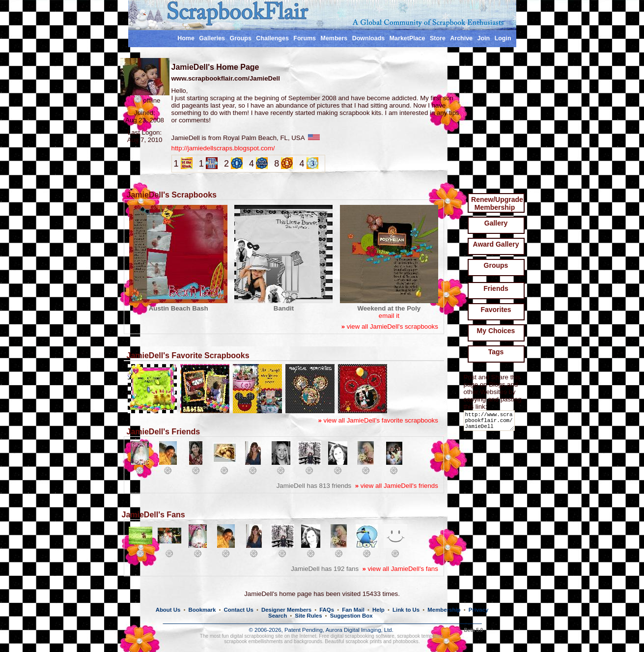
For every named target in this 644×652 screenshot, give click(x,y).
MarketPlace (407, 38)
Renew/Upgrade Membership (497, 203)
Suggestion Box (351, 616)
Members (334, 38)
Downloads (369, 38)
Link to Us (406, 610)
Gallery (496, 223)
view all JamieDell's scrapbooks (390, 326)
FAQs (327, 610)
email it (389, 316)
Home (186, 38)
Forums (305, 38)
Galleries (212, 38)
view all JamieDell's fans (400, 569)
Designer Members (286, 610)
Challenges (272, 38)
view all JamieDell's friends (397, 486)
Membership (444, 610)
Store (438, 38)
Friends (496, 288)
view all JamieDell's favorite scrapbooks (378, 420)
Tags (496, 352)
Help (378, 610)
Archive (461, 38)
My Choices (496, 331)
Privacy (479, 610)
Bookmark (202, 610)
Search (278, 616)
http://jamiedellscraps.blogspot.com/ (223, 148)
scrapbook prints (364, 641)
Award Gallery (496, 244)
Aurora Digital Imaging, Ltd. (360, 630)
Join (484, 38)
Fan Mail (353, 610)
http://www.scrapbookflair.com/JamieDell (491, 423)
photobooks (406, 641)
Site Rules (308, 616)
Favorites (496, 310)
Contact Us (239, 610)
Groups (240, 38)
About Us (168, 610)
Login (503, 38)
